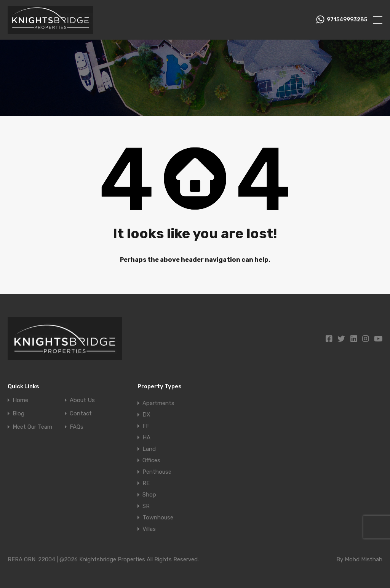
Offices (151, 460)
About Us (82, 400)
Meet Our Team (32, 427)
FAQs (77, 427)
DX (146, 415)
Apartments (158, 403)
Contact (81, 414)
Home (20, 400)
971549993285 (347, 20)
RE (146, 483)
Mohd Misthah (364, 559)
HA (146, 437)
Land (149, 449)
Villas (149, 529)
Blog (18, 414)
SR (146, 506)
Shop (149, 495)
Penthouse (157, 472)
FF (146, 426)
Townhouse (158, 518)
